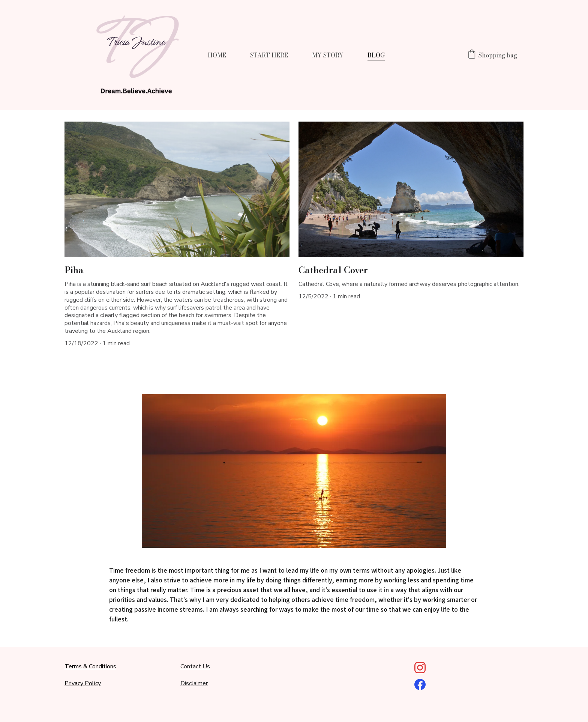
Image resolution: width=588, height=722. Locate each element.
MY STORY (328, 55)
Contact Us (195, 666)
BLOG (376, 55)
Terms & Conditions (90, 666)
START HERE (269, 55)
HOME (217, 55)
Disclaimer (194, 683)
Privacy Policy (83, 683)
